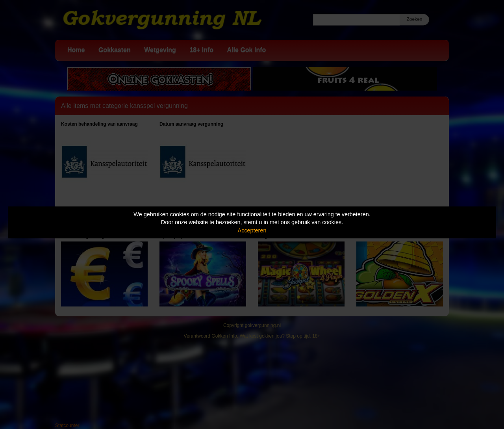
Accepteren (252, 230)
